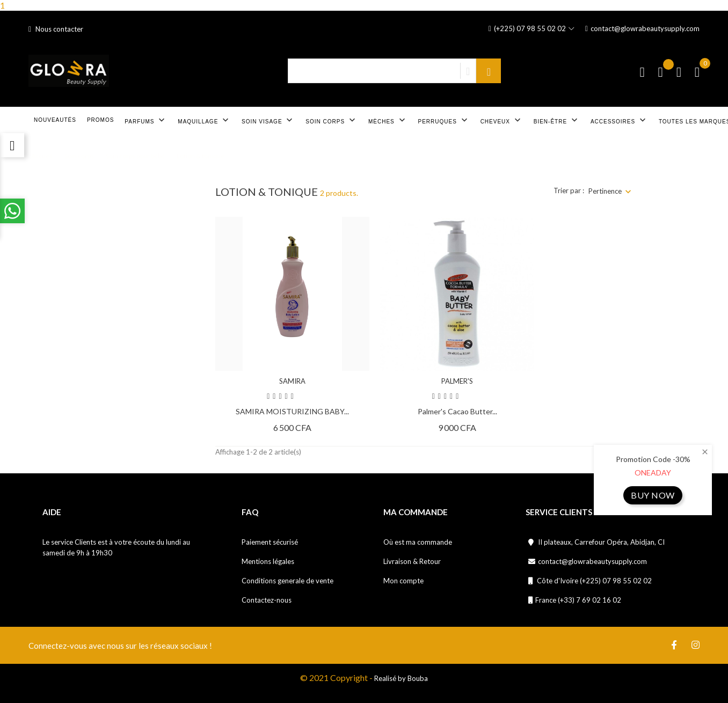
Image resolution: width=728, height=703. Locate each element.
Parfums (146, 120)
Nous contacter (56, 29)
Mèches (388, 120)
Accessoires (619, 120)
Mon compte (403, 581)
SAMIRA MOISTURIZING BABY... (292, 411)
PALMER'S (457, 381)
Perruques (444, 120)
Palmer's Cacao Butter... (457, 411)
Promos (100, 120)
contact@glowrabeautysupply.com (642, 29)
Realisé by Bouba (401, 678)
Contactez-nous (267, 600)
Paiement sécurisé (270, 542)
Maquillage (204, 120)
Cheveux (502, 120)
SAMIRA (292, 381)
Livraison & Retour (412, 561)
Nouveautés (55, 120)
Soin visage (268, 120)
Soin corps (332, 120)
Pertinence (605, 191)
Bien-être (557, 120)
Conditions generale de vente (287, 581)
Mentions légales (268, 561)
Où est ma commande (418, 542)
